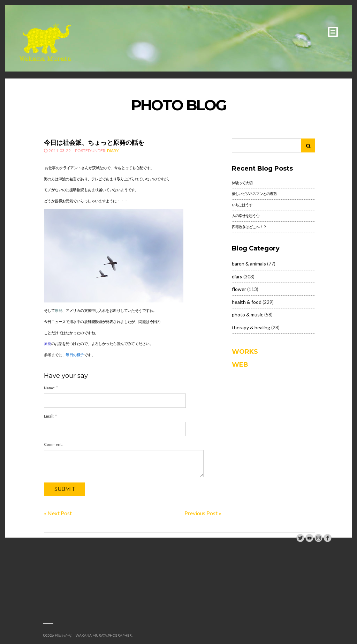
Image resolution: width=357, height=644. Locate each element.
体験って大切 (242, 183)
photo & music (248, 314)
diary (113, 151)
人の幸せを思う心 (246, 215)
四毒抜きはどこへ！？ (249, 227)
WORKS (245, 352)
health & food (247, 302)
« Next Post (58, 513)
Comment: (53, 444)
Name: (51, 388)
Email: (50, 416)
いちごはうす (242, 205)
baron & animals (249, 264)
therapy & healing (251, 327)
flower (239, 289)
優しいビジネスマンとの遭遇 (254, 193)
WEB (240, 365)
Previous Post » (203, 513)
